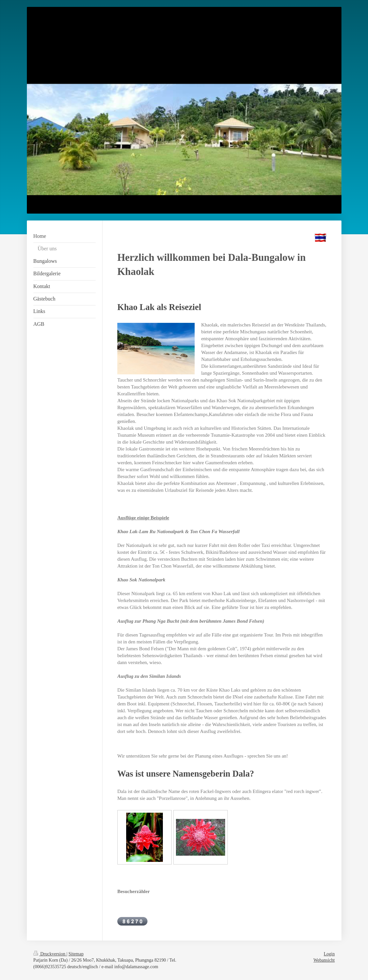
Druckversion (50, 954)
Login (329, 954)
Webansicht (324, 960)
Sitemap (76, 954)
